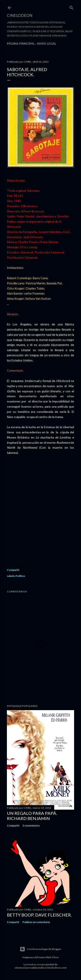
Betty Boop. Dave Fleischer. (39, 915)
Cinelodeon (20, 15)
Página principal (21, 44)
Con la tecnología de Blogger (41, 949)
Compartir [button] (13, 570)
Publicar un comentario (36, 922)
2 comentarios (31, 826)
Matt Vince (52, 957)
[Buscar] (71, 7)
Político (20, 576)
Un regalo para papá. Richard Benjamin (32, 816)
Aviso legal (47, 44)
